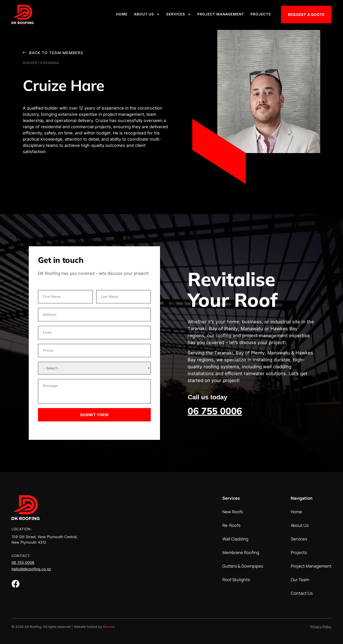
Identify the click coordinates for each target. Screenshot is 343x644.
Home (122, 14)
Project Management (221, 14)
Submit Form (94, 415)
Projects (261, 14)
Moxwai (109, 627)
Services (179, 14)
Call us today (207, 397)
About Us (147, 14)
